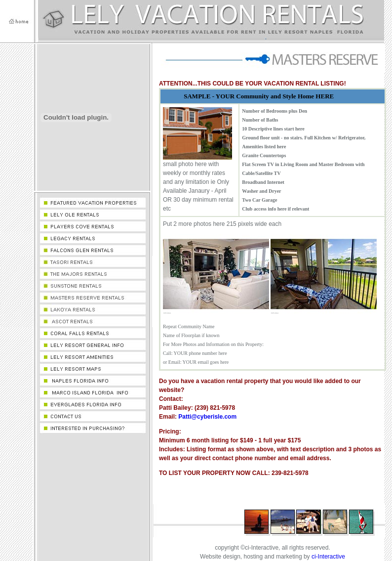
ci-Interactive (328, 557)
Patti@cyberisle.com (207, 417)
